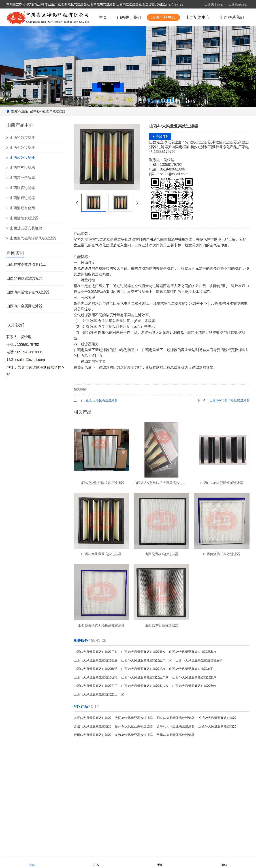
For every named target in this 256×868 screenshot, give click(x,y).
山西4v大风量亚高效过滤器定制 (194, 707)
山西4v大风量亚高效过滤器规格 (143, 690)
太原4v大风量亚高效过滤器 (93, 739)
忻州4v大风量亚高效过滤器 (93, 756)
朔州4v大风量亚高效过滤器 (134, 747)
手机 (160, 862)
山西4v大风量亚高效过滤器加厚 (194, 698)
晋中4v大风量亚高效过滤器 (176, 747)
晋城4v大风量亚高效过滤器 (93, 747)
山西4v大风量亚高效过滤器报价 (143, 673)
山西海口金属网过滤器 (24, 324)
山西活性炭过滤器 (24, 236)
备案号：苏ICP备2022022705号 (94, 851)
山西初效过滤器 (22, 155)
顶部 (224, 862)
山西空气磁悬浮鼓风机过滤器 (33, 256)
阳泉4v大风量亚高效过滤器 (176, 739)
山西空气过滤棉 (22, 186)
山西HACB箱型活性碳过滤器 (229, 418)
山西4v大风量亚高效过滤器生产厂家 (146, 681)
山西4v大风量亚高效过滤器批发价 (199, 681)
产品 (96, 862)
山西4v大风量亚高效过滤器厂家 (96, 673)
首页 (103, 35)
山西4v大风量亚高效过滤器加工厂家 (99, 715)
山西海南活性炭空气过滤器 (28, 310)
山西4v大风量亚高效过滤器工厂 (96, 707)
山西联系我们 (238, 4)
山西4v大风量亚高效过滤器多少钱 (145, 707)
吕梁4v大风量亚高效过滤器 (176, 756)
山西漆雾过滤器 (22, 206)
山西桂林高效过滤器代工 (26, 282)
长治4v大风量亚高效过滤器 (217, 739)
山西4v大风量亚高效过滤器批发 (96, 681)
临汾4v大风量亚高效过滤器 (134, 756)
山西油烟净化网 (22, 226)
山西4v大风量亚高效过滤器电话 (96, 690)
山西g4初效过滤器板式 (25, 296)
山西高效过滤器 (54, 129)
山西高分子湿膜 (22, 196)
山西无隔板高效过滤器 (102, 418)
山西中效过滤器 (22, 165)
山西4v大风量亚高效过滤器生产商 (145, 698)
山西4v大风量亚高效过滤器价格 (96, 698)
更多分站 (243, 851)
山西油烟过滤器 (22, 216)
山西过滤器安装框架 (26, 246)
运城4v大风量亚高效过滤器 (217, 747)
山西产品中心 (163, 35)
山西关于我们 (214, 4)
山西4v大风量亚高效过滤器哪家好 (193, 673)
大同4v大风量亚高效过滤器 (134, 739)
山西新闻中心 (198, 35)
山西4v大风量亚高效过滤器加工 (191, 690)
